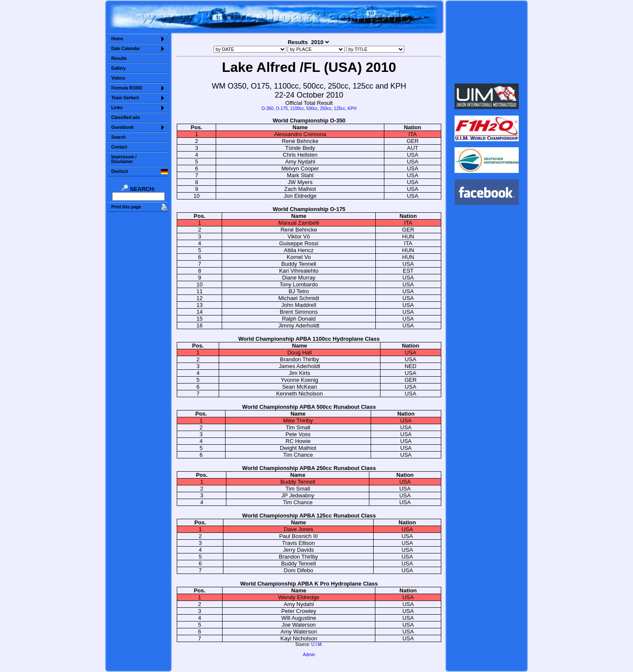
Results (119, 58)
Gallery (119, 68)
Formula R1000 (127, 88)
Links (117, 108)
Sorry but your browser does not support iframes (487, 42)
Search (118, 137)
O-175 (282, 109)
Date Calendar (126, 49)
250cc (326, 109)
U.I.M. (317, 644)
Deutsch (120, 171)
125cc (340, 109)
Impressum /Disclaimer (124, 159)
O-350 (267, 109)
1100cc (297, 109)
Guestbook (122, 127)
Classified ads (126, 117)
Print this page (126, 207)
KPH (352, 109)
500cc (312, 109)
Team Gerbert (125, 98)
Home (117, 39)
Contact (119, 147)
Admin (309, 655)
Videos (118, 78)
